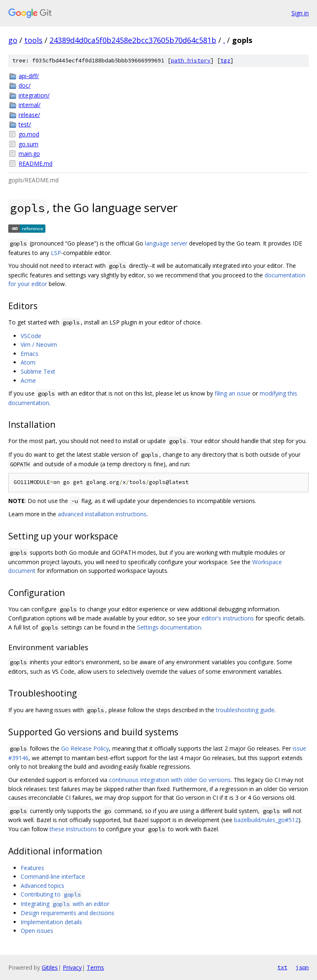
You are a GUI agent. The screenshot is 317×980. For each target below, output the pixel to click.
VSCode (31, 336)
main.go (29, 154)
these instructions (73, 829)
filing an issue (233, 393)
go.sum (28, 144)
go (13, 40)
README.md (35, 163)
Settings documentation (169, 627)
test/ (25, 124)
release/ (29, 115)
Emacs (30, 354)
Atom (28, 362)
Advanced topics (43, 886)
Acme (28, 380)
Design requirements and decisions (67, 913)
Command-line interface (53, 876)
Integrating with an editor (65, 904)
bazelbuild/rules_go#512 (266, 820)
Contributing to (51, 894)
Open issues (37, 931)
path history (191, 61)
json (302, 967)
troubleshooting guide (245, 710)
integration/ (34, 95)
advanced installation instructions (102, 514)
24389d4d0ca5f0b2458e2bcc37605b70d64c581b (133, 40)
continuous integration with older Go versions (170, 780)
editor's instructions (228, 618)
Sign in (300, 13)
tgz (225, 61)
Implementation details (51, 922)
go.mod (29, 134)
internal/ (30, 105)
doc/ (25, 85)
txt (282, 967)
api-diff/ (29, 76)
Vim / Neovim (39, 345)
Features (32, 868)
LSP (56, 253)
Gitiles (50, 967)
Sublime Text (38, 371)
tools (33, 40)
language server (166, 243)
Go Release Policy (85, 748)
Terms (95, 967)
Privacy (72, 967)
